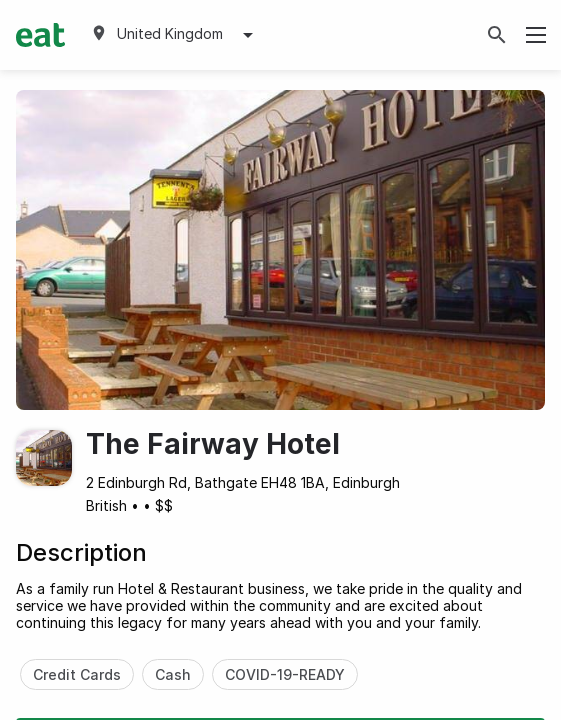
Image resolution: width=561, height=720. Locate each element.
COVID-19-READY (285, 674)
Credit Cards (77, 674)
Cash (173, 674)
